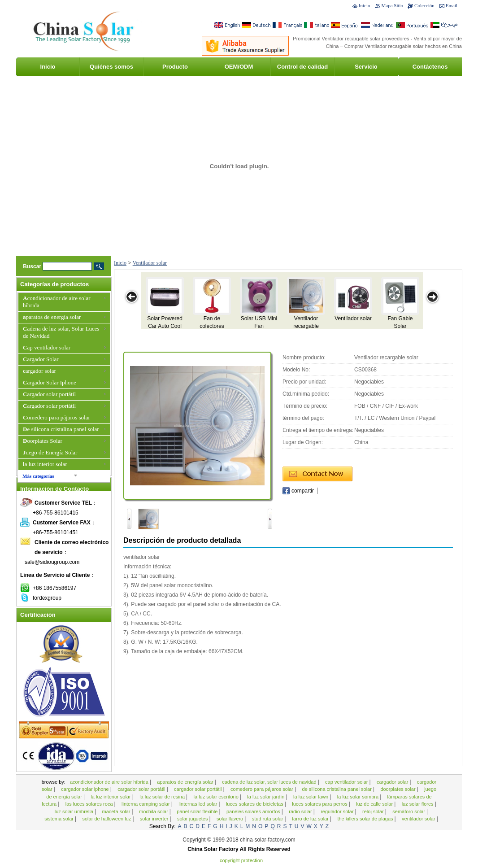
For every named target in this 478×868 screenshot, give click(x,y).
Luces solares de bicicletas (255, 804)
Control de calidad (302, 67)
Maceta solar (117, 811)
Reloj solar (374, 811)
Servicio (366, 67)
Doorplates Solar (43, 441)
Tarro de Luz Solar (311, 819)
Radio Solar (301, 811)
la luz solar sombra (358, 797)
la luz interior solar (45, 464)
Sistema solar (60, 819)
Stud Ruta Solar (268, 819)
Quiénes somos (111, 67)
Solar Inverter (155, 819)
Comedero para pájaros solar (56, 417)
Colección (424, 5)
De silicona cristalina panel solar (61, 429)
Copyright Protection (241, 860)
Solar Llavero (230, 819)
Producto (175, 67)
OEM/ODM (239, 67)
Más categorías (38, 476)
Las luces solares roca (90, 804)
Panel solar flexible (198, 811)
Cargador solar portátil (49, 394)
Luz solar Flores (418, 804)
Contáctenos (430, 67)
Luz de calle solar (375, 804)
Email (452, 5)
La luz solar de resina (163, 797)
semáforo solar (409, 811)
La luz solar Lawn (311, 797)
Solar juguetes (193, 819)
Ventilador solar (150, 263)
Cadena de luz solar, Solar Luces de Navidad (61, 332)
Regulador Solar (338, 811)
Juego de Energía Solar (50, 452)
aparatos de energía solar (52, 317)
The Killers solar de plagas (366, 819)
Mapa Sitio (393, 5)
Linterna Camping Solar (146, 804)
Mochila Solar (154, 811)
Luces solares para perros (320, 804)
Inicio (365, 5)
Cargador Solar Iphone (50, 382)
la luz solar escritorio (217, 797)
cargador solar (39, 371)
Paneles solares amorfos (254, 811)
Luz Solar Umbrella (75, 811)
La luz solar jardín (266, 797)
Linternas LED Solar (198, 804)
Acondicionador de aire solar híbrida (57, 302)
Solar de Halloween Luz (107, 819)
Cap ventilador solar (47, 347)
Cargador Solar (41, 359)
